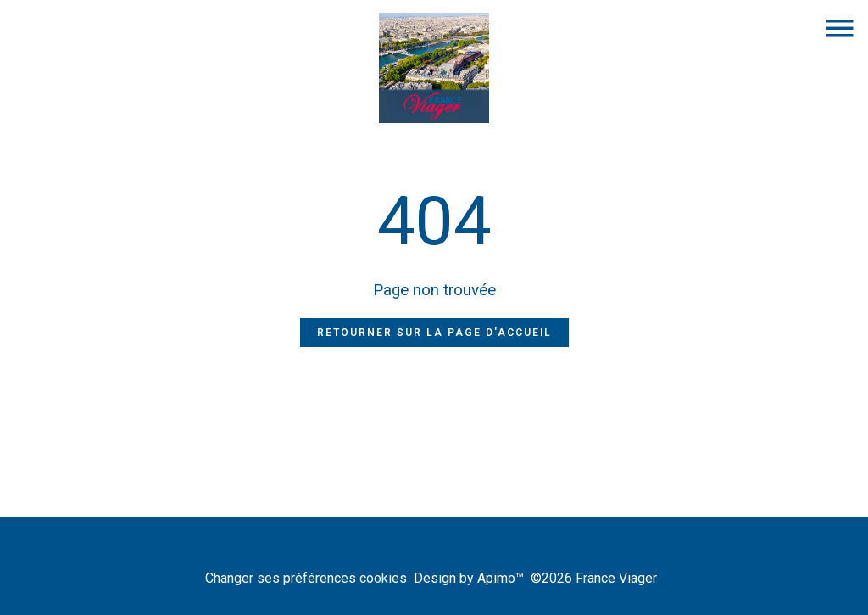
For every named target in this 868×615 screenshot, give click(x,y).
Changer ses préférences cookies (306, 578)
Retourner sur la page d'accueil (434, 333)
